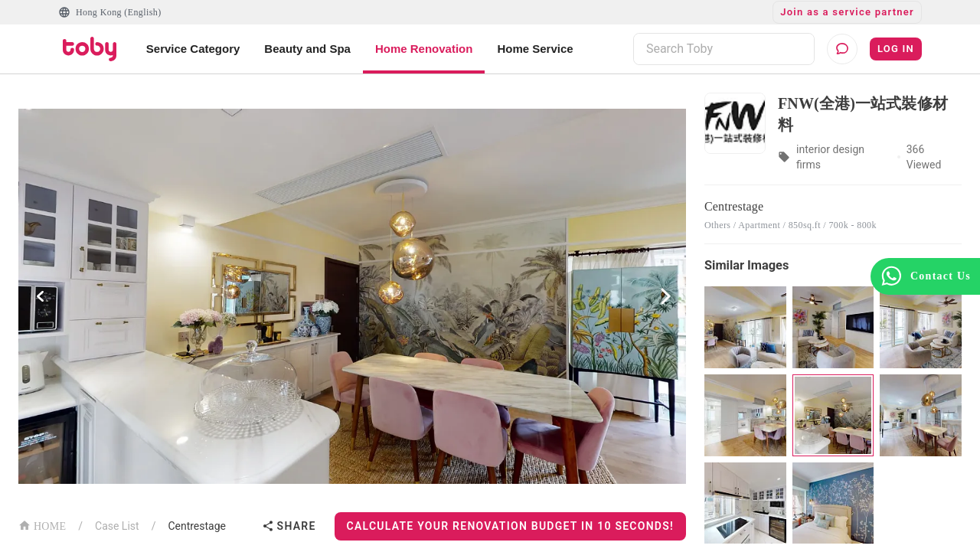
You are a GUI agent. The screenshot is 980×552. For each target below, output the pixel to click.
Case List (117, 526)
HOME (42, 525)
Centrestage (197, 526)
